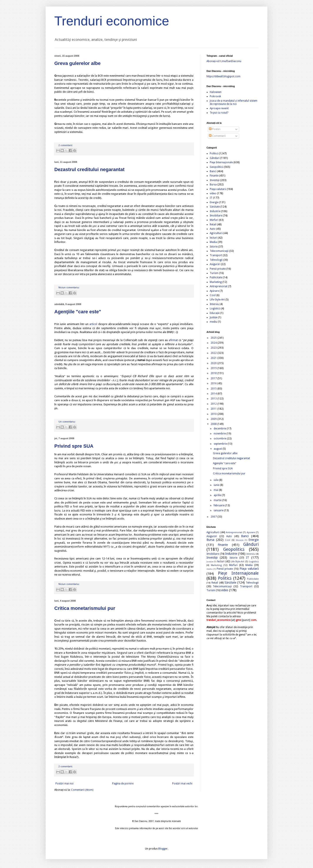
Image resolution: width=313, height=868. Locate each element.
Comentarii (217, 136)
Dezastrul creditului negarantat (89, 169)
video (213, 193)
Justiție (214, 317)
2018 (214, 373)
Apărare (214, 291)
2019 (214, 368)
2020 (214, 363)
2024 (214, 343)
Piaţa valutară (218, 189)
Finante (214, 176)
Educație (215, 313)
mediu (213, 322)
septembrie (221, 444)
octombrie (220, 439)
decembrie (220, 429)
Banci (213, 171)
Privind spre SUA (74, 446)
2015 (214, 389)
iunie (217, 485)
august (218, 449)
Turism (214, 273)
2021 (214, 358)
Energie (214, 202)
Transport (216, 255)
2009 (214, 419)
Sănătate (215, 207)
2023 (214, 348)
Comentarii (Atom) (82, 790)
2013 (214, 399)
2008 (214, 424)
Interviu (214, 304)
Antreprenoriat (219, 286)
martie (218, 500)
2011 (214, 409)
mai (216, 490)
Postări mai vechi (182, 784)
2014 (214, 394)
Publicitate (216, 277)
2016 (214, 383)
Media (213, 242)
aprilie (218, 495)
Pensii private (218, 269)
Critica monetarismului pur (85, 608)
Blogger (163, 849)
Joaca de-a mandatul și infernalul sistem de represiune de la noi (234, 102)
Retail (213, 224)
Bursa (213, 185)
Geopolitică (216, 167)
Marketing (216, 282)
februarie (219, 505)
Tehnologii (216, 260)
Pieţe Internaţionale (221, 162)
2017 (214, 378)
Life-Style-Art (217, 300)
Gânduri (215, 158)
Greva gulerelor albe (77, 63)
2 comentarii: (66, 145)
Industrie (215, 211)
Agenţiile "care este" (78, 312)
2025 (214, 338)
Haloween (216, 92)
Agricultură (216, 233)
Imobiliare (216, 216)
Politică (214, 153)
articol (93, 324)
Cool (213, 295)
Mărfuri (214, 220)
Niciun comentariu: (69, 288)
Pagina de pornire (123, 784)
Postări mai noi (64, 784)
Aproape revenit (219, 108)
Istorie (214, 247)
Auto (213, 229)
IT (211, 198)
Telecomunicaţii (219, 251)
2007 (214, 517)
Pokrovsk (215, 96)
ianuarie (219, 510)
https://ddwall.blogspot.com (223, 76)
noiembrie (220, 434)
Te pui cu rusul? (219, 113)
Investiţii (215, 180)
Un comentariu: (67, 422)
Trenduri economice (112, 21)
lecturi (213, 238)
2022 (214, 353)
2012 (214, 404)
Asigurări (215, 264)
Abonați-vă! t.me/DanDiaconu (224, 61)
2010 (214, 414)
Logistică (215, 309)
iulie (216, 480)
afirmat (173, 340)
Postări (215, 129)
